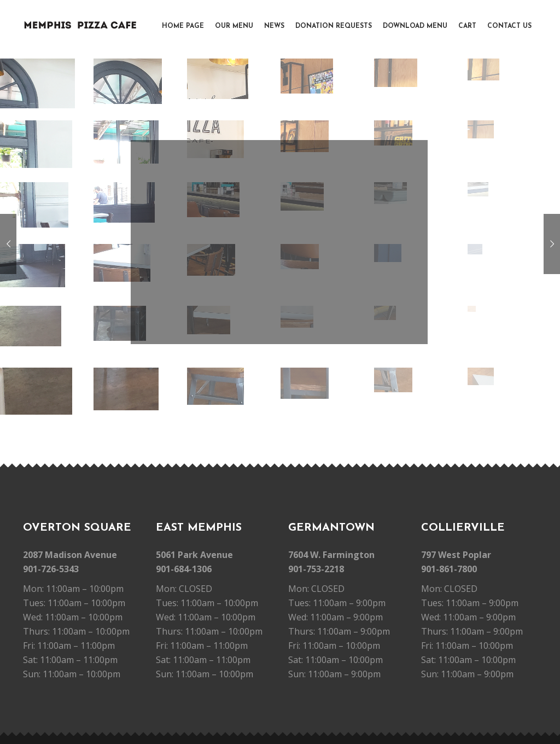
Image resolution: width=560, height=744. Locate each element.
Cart (467, 26)
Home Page (183, 26)
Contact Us (509, 26)
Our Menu (234, 26)
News (274, 26)
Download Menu (415, 26)
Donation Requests (334, 26)
